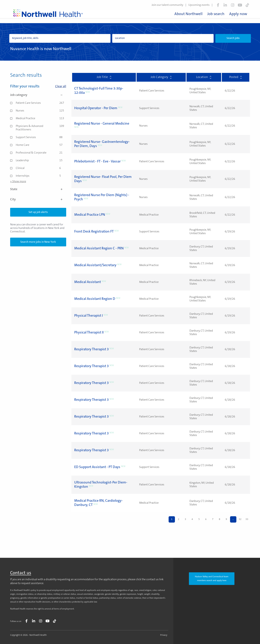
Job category (38, 95)
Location (204, 77)
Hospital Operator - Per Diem (96, 108)
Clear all (61, 87)
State (38, 189)
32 (240, 519)
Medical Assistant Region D (95, 299)
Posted (235, 77)
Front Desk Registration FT (94, 232)
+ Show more (18, 182)
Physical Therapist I (89, 316)
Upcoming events (199, 5)
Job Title (104, 77)
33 (247, 519)
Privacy (164, 635)
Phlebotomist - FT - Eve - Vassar (97, 162)
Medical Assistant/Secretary (95, 265)
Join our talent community (167, 5)
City (38, 200)
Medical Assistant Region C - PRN (99, 248)
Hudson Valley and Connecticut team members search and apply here (212, 579)
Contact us (21, 573)
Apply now (238, 14)
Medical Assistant (88, 282)
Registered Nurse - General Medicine (102, 124)
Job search (216, 14)
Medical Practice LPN (90, 215)
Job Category (161, 77)
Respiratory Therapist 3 (91, 349)
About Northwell (188, 14)
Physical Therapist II (89, 333)
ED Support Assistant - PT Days (97, 467)
